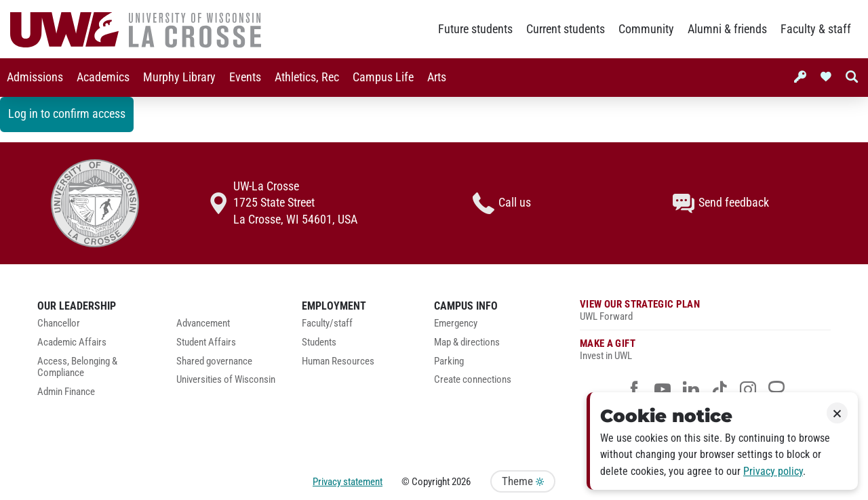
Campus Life (383, 77)
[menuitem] (35, 78)
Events (245, 77)
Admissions (35, 77)
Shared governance (214, 361)
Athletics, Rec (307, 77)
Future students (475, 29)
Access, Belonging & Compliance (77, 368)
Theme (523, 481)
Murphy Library (179, 77)
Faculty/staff (327, 324)
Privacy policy (773, 471)
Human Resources (338, 361)
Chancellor (59, 324)
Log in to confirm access (67, 114)
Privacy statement (348, 482)
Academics (103, 77)
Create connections (473, 380)
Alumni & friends (727, 29)
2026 (461, 482)
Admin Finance (66, 392)
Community (646, 29)
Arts (437, 77)
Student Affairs (206, 342)
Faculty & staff (816, 29)
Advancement (203, 324)
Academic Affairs (72, 342)
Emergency (456, 324)
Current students (566, 29)
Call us (502, 203)
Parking (449, 361)
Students (319, 342)
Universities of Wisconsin (226, 380)
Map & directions (467, 342)
